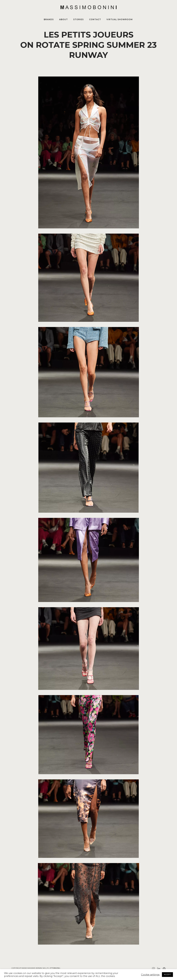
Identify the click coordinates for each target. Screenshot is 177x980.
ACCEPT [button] (167, 974)
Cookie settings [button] (150, 975)
